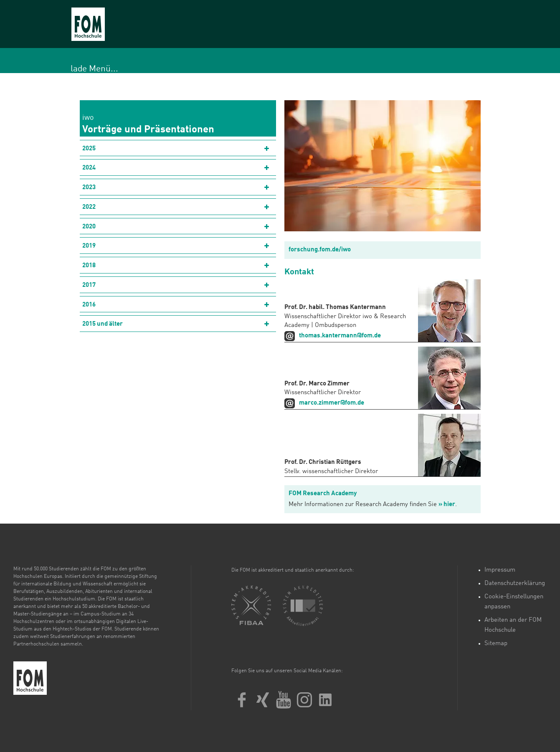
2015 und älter (103, 324)
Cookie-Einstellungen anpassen (514, 602)
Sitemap (496, 644)
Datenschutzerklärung (515, 584)
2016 (89, 305)
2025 (89, 149)
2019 (89, 246)
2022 (89, 207)
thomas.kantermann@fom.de (340, 336)
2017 (89, 285)
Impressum (500, 570)
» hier (447, 505)
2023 (89, 188)
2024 (89, 168)
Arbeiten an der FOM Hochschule (513, 625)
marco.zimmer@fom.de (332, 403)
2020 (89, 227)
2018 (89, 266)
